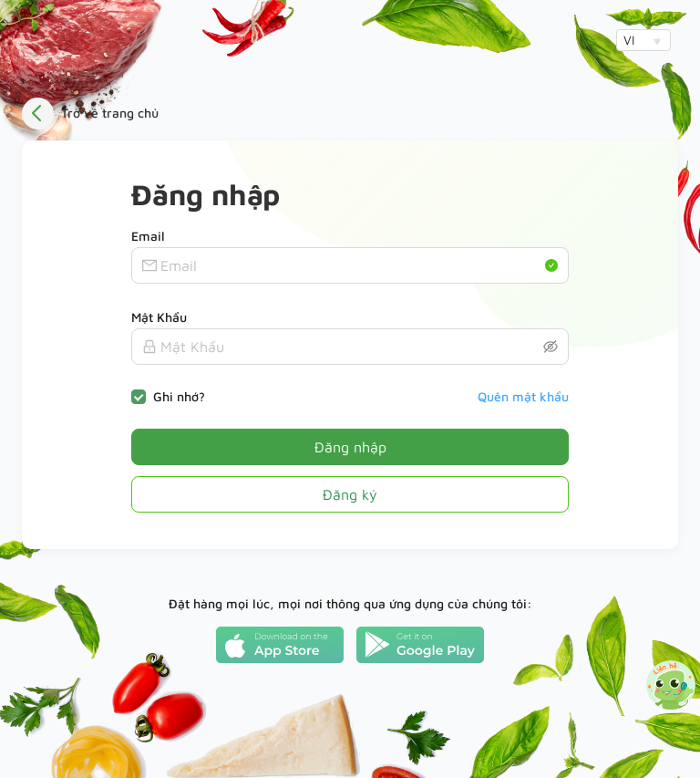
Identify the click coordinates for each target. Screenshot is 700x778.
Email (148, 236)
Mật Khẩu (159, 317)
